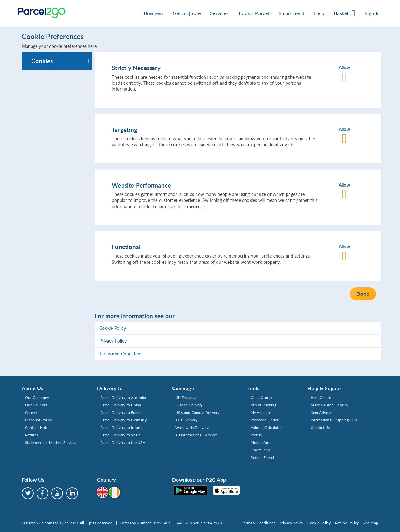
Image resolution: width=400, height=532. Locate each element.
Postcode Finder (265, 420)
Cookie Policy (113, 328)
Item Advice (321, 412)
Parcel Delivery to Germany (123, 420)
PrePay (256, 435)
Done (363, 294)
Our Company (37, 397)
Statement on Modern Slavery (50, 442)
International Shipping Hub (334, 420)
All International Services (196, 435)
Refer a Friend (262, 457)
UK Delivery (185, 397)
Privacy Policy (113, 341)
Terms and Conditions (121, 354)
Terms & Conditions (259, 523)
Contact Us (320, 427)
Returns (32, 435)
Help (319, 13)
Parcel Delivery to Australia (123, 397)
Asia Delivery (186, 420)
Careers (31, 412)
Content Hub (36, 427)
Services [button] (219, 13)
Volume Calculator (266, 427)
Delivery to (110, 388)
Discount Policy (38, 420)
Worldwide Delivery (192, 427)
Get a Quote (187, 13)
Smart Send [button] (292, 13)
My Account (261, 412)
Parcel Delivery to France (121, 412)
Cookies (42, 61)
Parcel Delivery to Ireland (122, 427)
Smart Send (260, 450)
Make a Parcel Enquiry (330, 405)
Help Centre (321, 397)
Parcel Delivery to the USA (123, 442)
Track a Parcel (254, 13)
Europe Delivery (189, 405)
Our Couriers (36, 405)
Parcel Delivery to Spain (121, 435)
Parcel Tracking (263, 405)
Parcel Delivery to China (121, 405)
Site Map (370, 523)
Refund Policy (347, 523)
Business (154, 13)
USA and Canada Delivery (197, 412)
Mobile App (261, 442)
